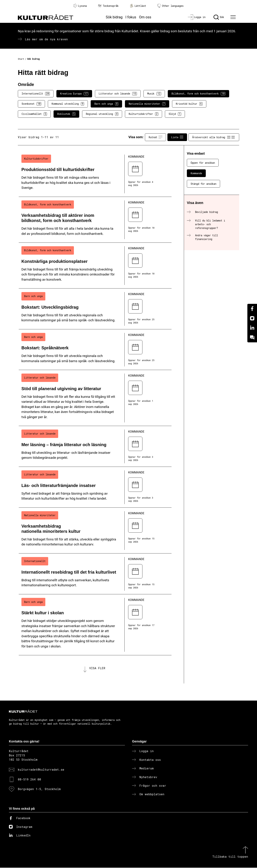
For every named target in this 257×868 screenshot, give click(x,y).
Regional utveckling (102, 114)
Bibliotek (66, 114)
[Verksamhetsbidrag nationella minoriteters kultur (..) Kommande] (95, 531)
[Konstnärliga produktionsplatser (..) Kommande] (95, 266)
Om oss (145, 17)
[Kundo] (252, 338)
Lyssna (80, 6)
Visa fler (97, 668)
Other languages (170, 6)
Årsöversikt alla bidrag (214, 137)
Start (21, 59)
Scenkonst (31, 104)
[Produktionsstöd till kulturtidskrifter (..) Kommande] (95, 174)
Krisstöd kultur (189, 104)
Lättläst (138, 6)
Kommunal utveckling (68, 104)
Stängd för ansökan (203, 184)
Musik (154, 94)
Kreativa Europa (74, 94)
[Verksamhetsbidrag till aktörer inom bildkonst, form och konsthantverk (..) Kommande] (95, 220)
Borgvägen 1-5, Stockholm (39, 789)
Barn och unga (106, 104)
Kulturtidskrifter (143, 114)
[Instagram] (252, 318)
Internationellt (36, 94)
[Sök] (219, 17)
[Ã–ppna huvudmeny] (234, 17)
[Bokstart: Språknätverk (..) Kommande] (95, 350)
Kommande (196, 173)
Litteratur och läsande (118, 94)
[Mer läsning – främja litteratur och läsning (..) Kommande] (95, 446)
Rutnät (155, 137)
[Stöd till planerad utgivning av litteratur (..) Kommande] (95, 398)
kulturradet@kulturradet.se (41, 770)
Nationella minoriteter (147, 104)
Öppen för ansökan (203, 163)
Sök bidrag (114, 17)
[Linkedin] (252, 328)
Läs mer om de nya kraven (46, 39)
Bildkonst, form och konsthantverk (198, 94)
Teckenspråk (108, 6)
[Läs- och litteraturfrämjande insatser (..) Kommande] (95, 487)
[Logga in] (197, 17)
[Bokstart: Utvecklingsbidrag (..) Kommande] (95, 309)
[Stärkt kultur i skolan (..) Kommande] (95, 625)
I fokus (131, 17)
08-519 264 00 (29, 779)
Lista (177, 137)
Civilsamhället (34, 114)
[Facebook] (252, 309)
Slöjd (175, 114)
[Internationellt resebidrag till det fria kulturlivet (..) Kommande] (95, 574)
